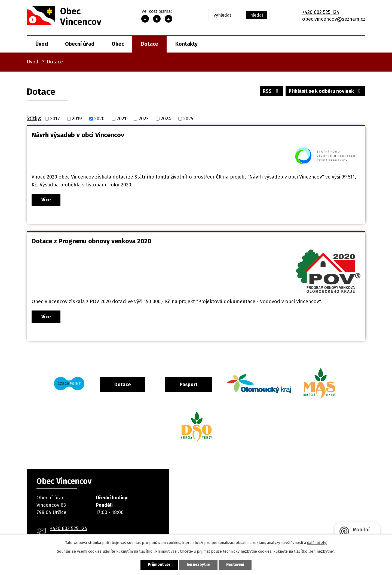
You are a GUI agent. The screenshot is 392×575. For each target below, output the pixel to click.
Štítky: (34, 118)
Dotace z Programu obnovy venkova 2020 (91, 241)
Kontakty (186, 44)
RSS (272, 91)
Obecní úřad (80, 44)
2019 (77, 119)
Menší (145, 19)
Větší (169, 19)
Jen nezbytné (198, 565)
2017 (55, 119)
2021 (121, 119)
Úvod (42, 44)
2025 (188, 119)
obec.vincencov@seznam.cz (334, 19)
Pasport (189, 385)
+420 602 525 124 (321, 12)
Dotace (150, 44)
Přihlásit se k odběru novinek (326, 91)
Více (46, 200)
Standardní (157, 19)
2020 (99, 119)
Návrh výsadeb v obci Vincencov (78, 135)
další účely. (317, 543)
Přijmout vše (159, 565)
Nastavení (235, 565)
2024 (166, 119)
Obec (118, 44)
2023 (144, 119)
